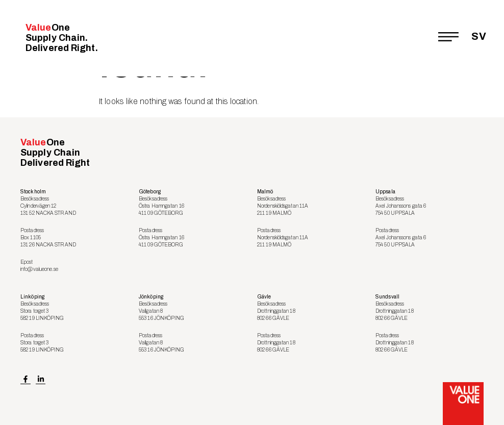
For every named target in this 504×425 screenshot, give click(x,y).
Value (62, 38)
